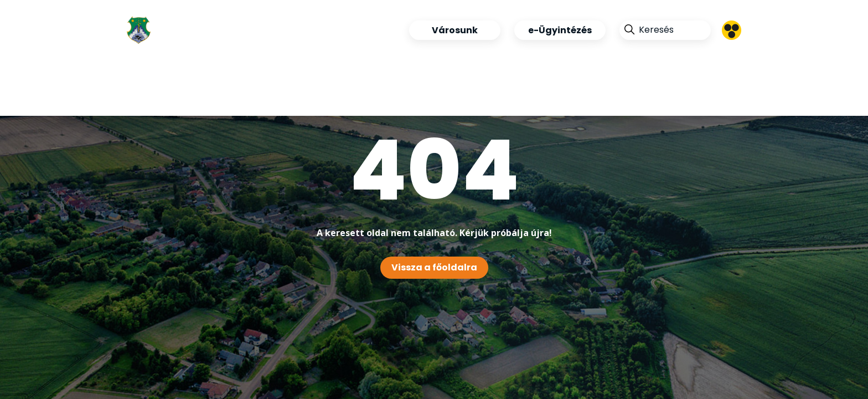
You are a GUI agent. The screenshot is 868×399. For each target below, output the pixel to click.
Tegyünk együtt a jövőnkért (201, 92)
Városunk (455, 30)
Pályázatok (500, 62)
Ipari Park (417, 62)
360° (314, 92)
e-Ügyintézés (560, 30)
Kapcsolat (380, 92)
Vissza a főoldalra (434, 267)
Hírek (352, 62)
